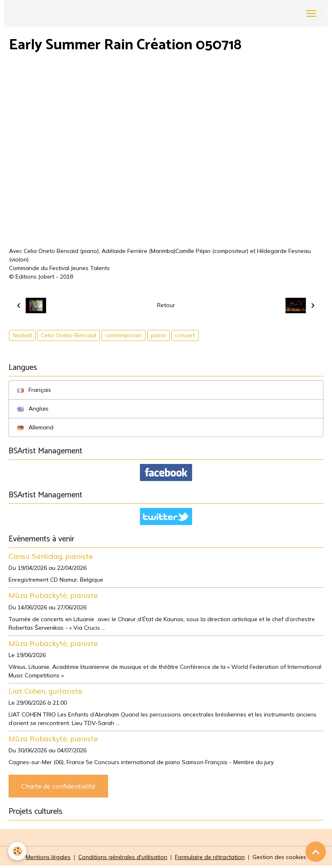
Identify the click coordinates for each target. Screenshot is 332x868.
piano (158, 335)
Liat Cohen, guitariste (45, 691)
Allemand (35, 427)
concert (185, 335)
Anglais (33, 409)
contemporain (124, 335)
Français (34, 390)
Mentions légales (48, 857)
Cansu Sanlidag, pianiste (51, 556)
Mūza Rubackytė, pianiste (53, 595)
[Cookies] (17, 851)
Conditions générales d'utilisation (123, 857)
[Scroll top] (316, 852)
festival (22, 335)
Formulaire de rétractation (210, 857)
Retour (166, 305)
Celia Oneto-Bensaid (69, 335)
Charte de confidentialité (58, 786)
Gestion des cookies (279, 857)
